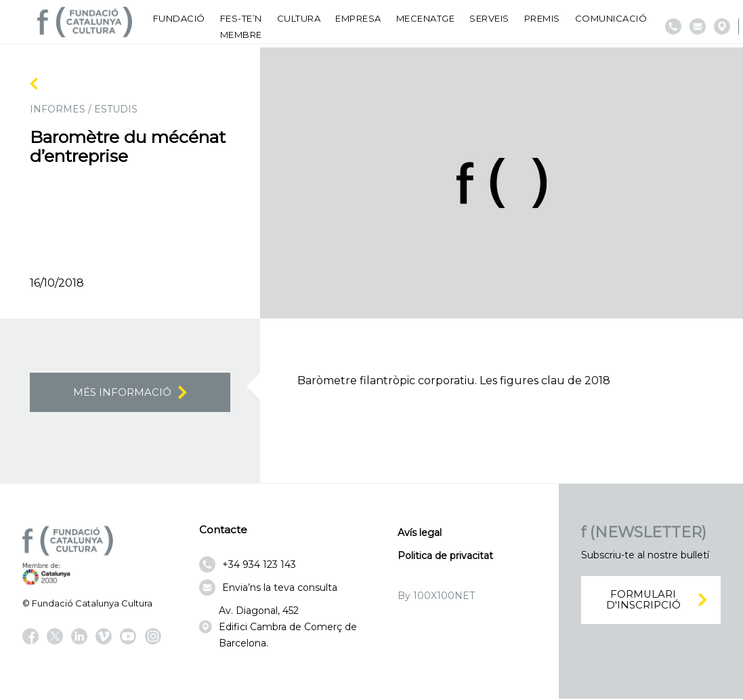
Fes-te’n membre (241, 26)
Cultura (299, 18)
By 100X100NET (436, 597)
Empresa (358, 18)
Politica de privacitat (445, 557)
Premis (542, 18)
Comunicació (611, 18)
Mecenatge (426, 18)
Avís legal (420, 534)
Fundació (179, 18)
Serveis (489, 18)
